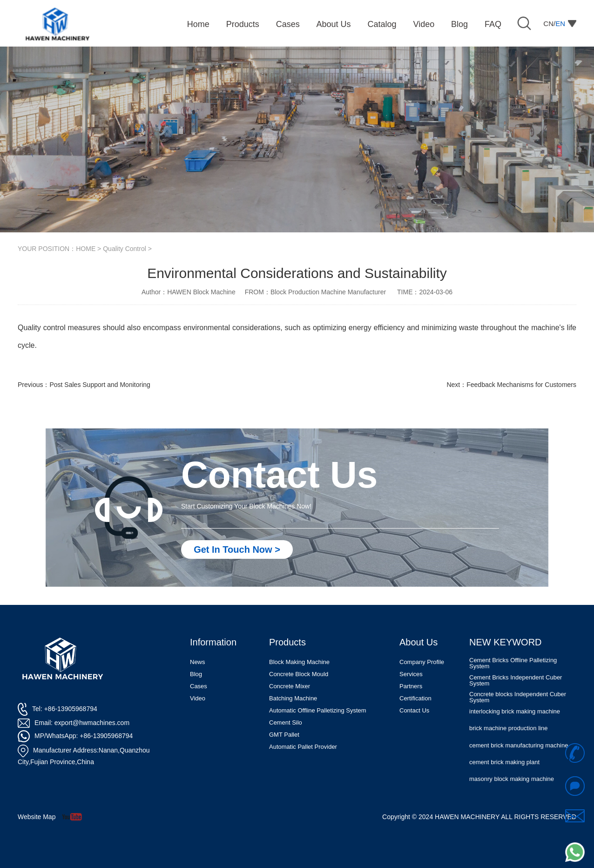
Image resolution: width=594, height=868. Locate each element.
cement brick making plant (504, 777)
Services (411, 674)
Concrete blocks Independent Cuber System (518, 712)
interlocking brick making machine (515, 727)
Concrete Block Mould (299, 674)
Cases (199, 686)
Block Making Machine (299, 662)
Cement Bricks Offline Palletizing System (513, 678)
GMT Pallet (284, 735)
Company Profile (422, 662)
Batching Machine (293, 698)
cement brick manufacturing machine (519, 760)
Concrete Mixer (290, 686)
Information (213, 642)
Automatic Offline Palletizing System (318, 710)
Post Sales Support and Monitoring (100, 385)
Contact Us (414, 710)
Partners (411, 686)
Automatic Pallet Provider (303, 747)
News (198, 662)
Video (198, 698)
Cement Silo (286, 722)
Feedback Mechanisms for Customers (521, 385)
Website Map (37, 817)
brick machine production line (508, 743)
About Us (418, 642)
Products (287, 642)
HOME (86, 249)
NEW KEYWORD (506, 642)
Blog (196, 674)
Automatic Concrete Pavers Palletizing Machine (521, 662)
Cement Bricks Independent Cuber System (516, 695)
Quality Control (125, 249)
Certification (415, 698)
